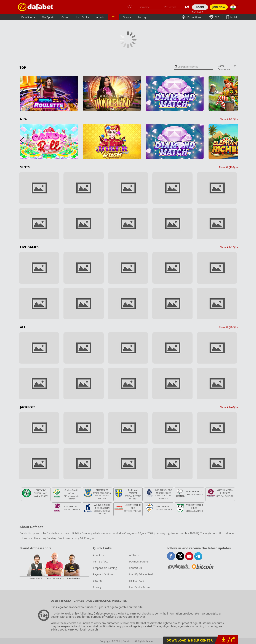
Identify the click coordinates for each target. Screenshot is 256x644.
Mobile (234, 17)
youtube (189, 556)
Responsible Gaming (105, 568)
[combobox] (194, 67)
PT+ (114, 17)
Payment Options (103, 574)
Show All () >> (229, 119)
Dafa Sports (28, 17)
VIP (217, 17)
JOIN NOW (219, 7)
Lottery (142, 17)
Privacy (97, 587)
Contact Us (136, 568)
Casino (65, 17)
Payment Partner (139, 562)
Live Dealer (83, 17)
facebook (171, 556)
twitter (180, 556)
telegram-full (198, 556)
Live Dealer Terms (140, 587)
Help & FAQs (136, 581)
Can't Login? (198, 12)
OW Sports (48, 17)
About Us (98, 555)
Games (127, 17)
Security (98, 581)
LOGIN (200, 7)
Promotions (194, 17)
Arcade (100, 17)
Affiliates (134, 555)
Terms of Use (101, 562)
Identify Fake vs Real (141, 574)
